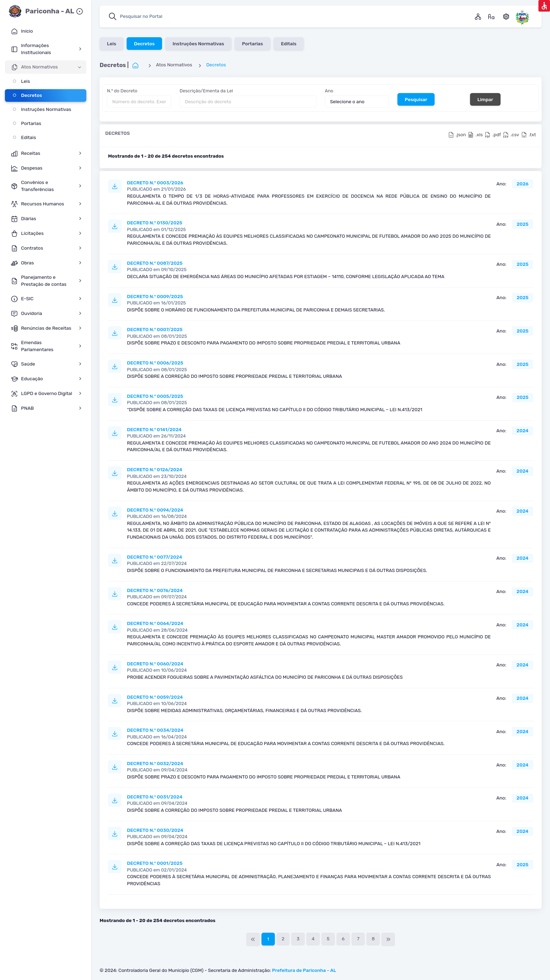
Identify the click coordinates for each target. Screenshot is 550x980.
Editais (289, 43)
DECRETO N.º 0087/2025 (155, 263)
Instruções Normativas (198, 43)
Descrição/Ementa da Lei (206, 91)
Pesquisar (416, 99)
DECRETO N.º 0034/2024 (155, 730)
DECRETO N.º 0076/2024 (155, 590)
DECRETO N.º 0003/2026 (155, 183)
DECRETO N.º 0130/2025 (155, 223)
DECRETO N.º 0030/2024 (155, 830)
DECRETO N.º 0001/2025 (155, 863)
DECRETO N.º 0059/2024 (155, 697)
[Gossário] (491, 16)
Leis (112, 43)
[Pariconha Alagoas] (522, 16)
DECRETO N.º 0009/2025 (155, 296)
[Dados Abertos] (506, 16)
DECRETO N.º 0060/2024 (155, 664)
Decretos (144, 43)
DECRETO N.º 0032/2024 (155, 763)
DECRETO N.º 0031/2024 (155, 797)
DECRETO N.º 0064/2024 (155, 623)
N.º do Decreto (122, 91)
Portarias (253, 43)
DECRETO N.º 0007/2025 (155, 329)
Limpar (485, 99)
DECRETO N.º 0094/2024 (155, 510)
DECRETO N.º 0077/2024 (155, 557)
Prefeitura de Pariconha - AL (304, 970)
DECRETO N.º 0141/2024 (154, 429)
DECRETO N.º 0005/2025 (155, 396)
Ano (329, 91)
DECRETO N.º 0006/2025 (155, 363)
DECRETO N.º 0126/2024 (155, 469)
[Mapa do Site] (478, 16)
